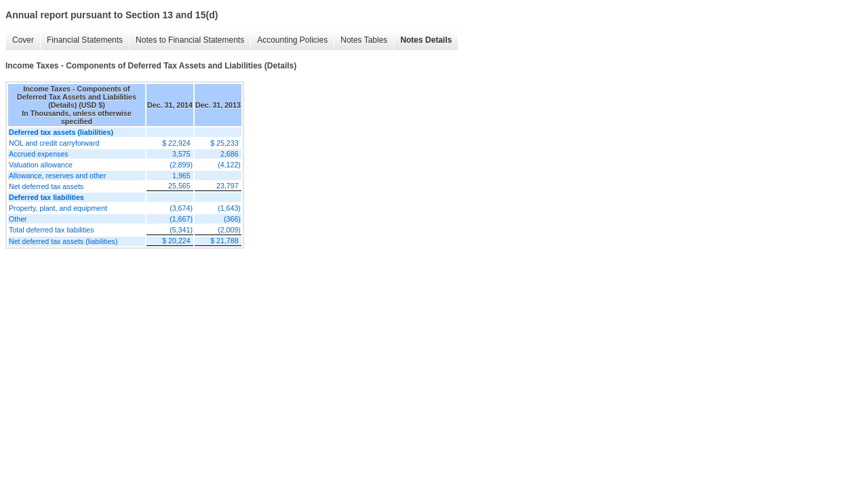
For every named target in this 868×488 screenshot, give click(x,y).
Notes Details (426, 40)
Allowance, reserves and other (57, 176)
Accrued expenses (39, 154)
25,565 (179, 186)
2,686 (230, 154)
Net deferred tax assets (46, 186)
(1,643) (229, 208)
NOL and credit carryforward (54, 143)
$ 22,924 (176, 143)
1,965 (181, 176)
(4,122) (229, 165)
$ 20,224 (176, 241)
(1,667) (181, 219)
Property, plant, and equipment (58, 208)
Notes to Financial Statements (190, 40)
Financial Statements (85, 40)
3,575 (181, 154)
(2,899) (181, 165)
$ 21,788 (224, 241)
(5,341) (181, 230)
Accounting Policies (292, 40)
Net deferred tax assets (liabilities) (63, 241)
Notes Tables (364, 40)
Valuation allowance (41, 165)
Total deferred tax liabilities (52, 230)
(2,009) (229, 230)
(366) (232, 219)
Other (18, 219)
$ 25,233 (224, 143)
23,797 (228, 186)
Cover (23, 40)
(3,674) (181, 208)
